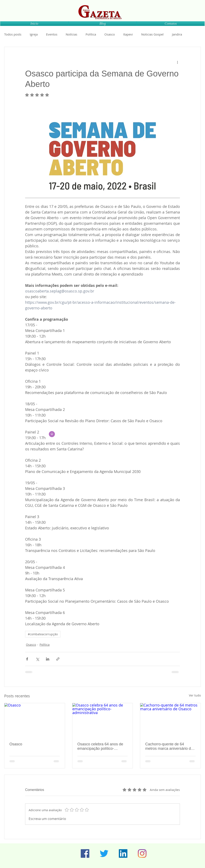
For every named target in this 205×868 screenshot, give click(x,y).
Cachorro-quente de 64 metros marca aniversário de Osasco (169, 746)
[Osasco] (35, 720)
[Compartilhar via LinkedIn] (48, 659)
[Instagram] (142, 853)
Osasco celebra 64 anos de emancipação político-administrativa (100, 746)
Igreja (34, 34)
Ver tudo (195, 695)
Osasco (110, 34)
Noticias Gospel (152, 34)
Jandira (177, 34)
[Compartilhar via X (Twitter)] (37, 659)
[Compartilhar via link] (58, 659)
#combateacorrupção (43, 634)
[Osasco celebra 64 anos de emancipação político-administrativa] (103, 720)
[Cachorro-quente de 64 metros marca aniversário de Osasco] (170, 720)
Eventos (52, 34)
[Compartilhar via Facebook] (27, 659)
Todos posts (13, 34)
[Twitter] (104, 853)
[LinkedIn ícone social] (123, 853)
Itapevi (128, 34)
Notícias (71, 34)
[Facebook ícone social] (85, 853)
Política (91, 34)
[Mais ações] (177, 62)
